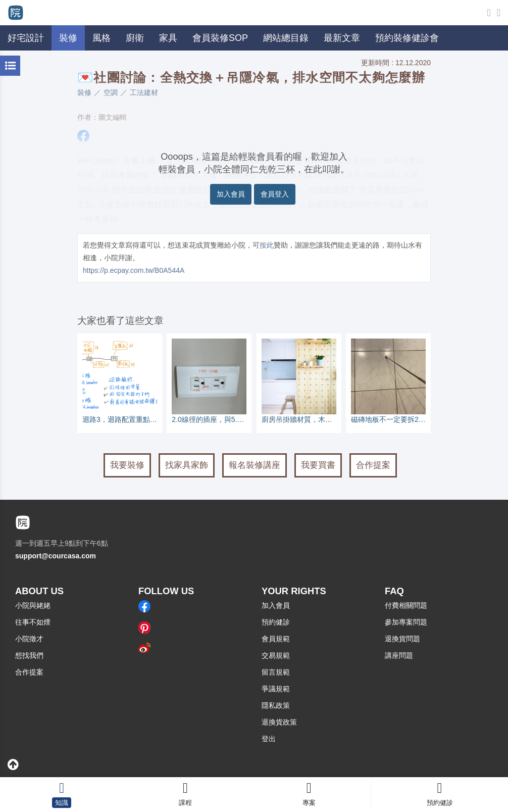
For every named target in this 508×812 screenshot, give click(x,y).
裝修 (84, 92)
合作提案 (373, 465)
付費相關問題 (406, 605)
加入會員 (231, 194)
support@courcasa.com (56, 556)
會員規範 (276, 639)
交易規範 (276, 655)
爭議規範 (276, 689)
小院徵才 (29, 639)
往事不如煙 (33, 622)
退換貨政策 (279, 722)
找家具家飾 (187, 465)
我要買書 (318, 465)
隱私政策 (276, 705)
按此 (267, 245)
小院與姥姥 (33, 605)
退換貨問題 (402, 639)
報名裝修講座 (255, 465)
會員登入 (275, 194)
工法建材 (144, 92)
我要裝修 (127, 465)
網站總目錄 (286, 38)
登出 (269, 739)
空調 (111, 92)
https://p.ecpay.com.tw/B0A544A (134, 270)
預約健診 (276, 622)
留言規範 (276, 672)
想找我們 (29, 655)
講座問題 (399, 655)
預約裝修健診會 (407, 38)
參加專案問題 (406, 622)
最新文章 (342, 38)
